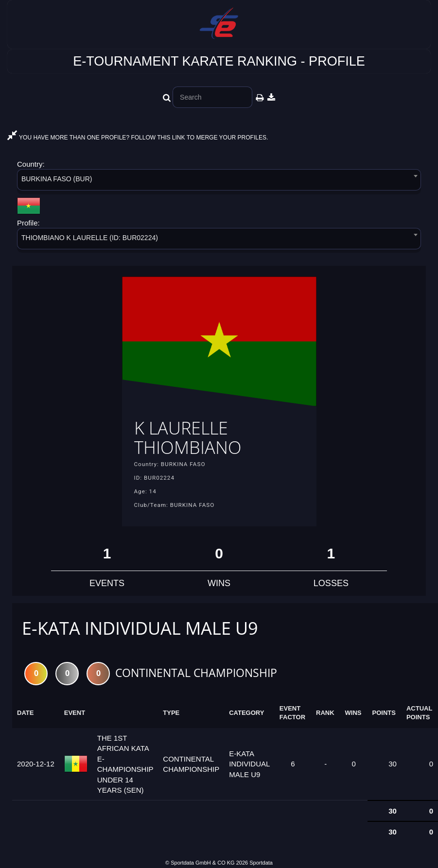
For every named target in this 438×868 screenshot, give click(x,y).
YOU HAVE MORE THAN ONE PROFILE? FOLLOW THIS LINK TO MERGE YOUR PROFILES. (138, 138)
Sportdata (261, 863)
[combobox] (219, 182)
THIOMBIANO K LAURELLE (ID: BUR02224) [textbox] (90, 238)
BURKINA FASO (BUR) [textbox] (57, 179)
